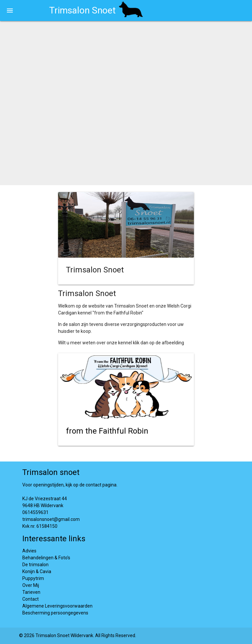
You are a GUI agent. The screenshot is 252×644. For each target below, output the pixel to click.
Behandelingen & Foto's (46, 558)
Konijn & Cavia (37, 571)
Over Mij (31, 585)
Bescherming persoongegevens (55, 613)
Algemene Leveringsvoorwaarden (57, 606)
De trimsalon (35, 565)
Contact (31, 599)
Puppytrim (33, 578)
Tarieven (31, 592)
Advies (29, 551)
